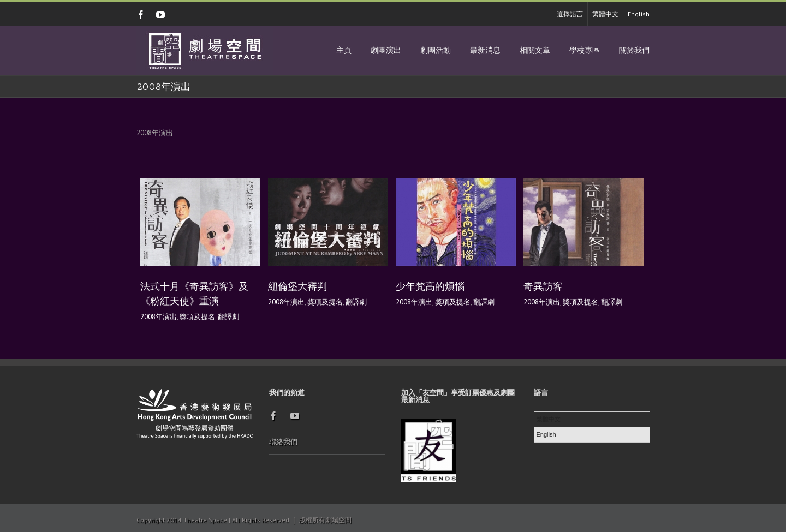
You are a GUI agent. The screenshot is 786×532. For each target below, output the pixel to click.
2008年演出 (159, 317)
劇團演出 (386, 50)
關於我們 (634, 50)
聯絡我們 (283, 442)
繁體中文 (605, 14)
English (639, 14)
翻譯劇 (228, 317)
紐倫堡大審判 (297, 286)
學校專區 (585, 50)
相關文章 (535, 50)
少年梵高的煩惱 (430, 286)
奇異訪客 (543, 286)
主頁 (344, 50)
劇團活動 (436, 50)
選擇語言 (570, 14)
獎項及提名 (197, 317)
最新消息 (485, 50)
